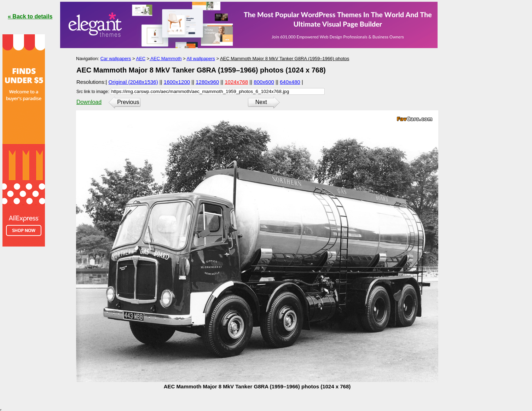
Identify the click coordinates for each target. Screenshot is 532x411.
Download (89, 102)
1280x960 (207, 82)
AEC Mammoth (165, 59)
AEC (141, 59)
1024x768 (236, 82)
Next (261, 102)
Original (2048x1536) (133, 82)
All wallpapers (201, 59)
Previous (128, 102)
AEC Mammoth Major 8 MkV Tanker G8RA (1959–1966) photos (285, 59)
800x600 (264, 82)
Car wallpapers (116, 59)
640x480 (290, 82)
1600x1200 (177, 82)
